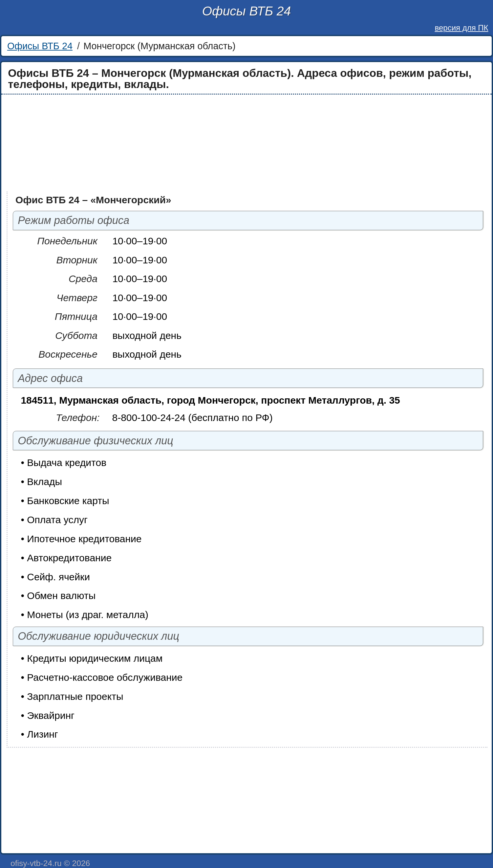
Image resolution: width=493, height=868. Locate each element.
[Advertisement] (201, 143)
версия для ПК (461, 28)
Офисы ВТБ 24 (246, 11)
